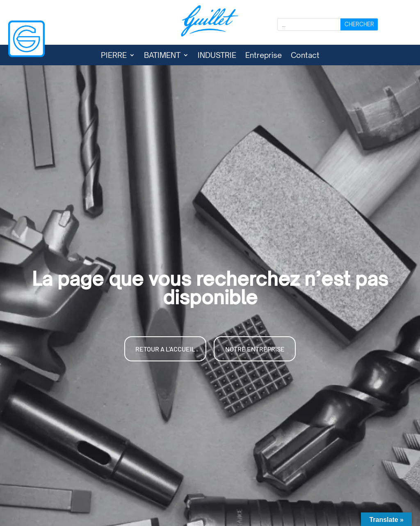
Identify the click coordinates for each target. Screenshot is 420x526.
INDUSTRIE (217, 56)
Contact (305, 56)
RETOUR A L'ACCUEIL (165, 349)
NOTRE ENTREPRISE (255, 349)
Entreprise (264, 56)
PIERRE (114, 56)
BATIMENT (162, 56)
